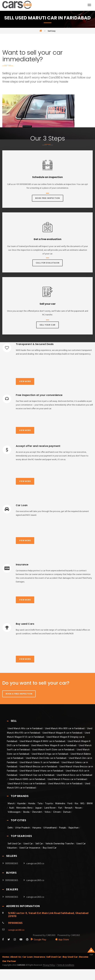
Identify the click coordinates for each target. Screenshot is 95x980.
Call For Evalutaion (47, 263)
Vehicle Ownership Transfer (60, 844)
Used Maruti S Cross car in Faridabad (27, 784)
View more (25, 381)
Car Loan (27, 957)
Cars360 (21, 965)
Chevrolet (37, 812)
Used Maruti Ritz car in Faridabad (65, 784)
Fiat (60, 808)
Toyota (49, 804)
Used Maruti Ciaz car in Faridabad (37, 775)
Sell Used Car (14, 844)
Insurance (39, 957)
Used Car (28, 844)
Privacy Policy (49, 965)
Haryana (37, 828)
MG (82, 804)
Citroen (57, 812)
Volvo (47, 812)
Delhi (10, 828)
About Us (16, 957)
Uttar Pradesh (22, 828)
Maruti (11, 804)
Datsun (67, 812)
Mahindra (60, 804)
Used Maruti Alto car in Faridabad (25, 729)
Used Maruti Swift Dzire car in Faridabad (53, 750)
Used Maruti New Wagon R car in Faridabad (54, 746)
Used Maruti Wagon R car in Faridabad (62, 733)
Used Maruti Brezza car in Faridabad (38, 767)
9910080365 (12, 864)
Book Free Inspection (48, 198)
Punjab (63, 828)
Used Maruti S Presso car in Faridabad (67, 779)
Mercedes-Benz (24, 808)
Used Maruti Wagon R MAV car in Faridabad (42, 741)
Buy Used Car (50, 848)
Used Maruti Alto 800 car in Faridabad (65, 729)
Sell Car (39, 844)
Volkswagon (14, 812)
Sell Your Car (47, 325)
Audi (11, 808)
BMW (90, 804)
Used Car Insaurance (30, 848)
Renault (69, 808)
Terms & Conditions (66, 965)
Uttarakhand (50, 828)
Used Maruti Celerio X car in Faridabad (39, 763)
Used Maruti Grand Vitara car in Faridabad (41, 771)
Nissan (78, 808)
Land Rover (50, 808)
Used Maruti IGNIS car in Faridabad (27, 779)
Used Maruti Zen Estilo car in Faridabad (46, 758)
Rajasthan (74, 828)
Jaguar (38, 808)
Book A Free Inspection (19, 694)
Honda (31, 804)
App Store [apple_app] (62, 940)
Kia (76, 804)
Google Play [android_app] (38, 940)
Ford (70, 804)
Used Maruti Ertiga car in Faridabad (50, 754)
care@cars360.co (35, 864)
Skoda (26, 812)
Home (6, 957)
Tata (40, 804)
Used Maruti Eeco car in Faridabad (74, 775)
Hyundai (21, 804)
